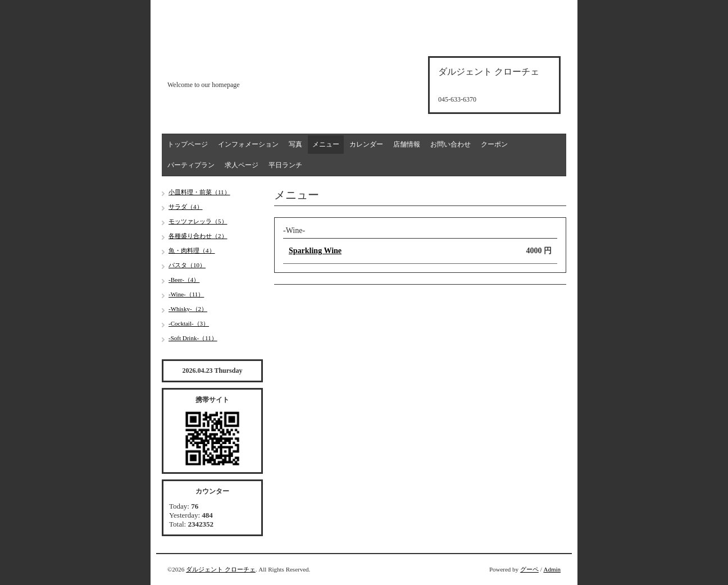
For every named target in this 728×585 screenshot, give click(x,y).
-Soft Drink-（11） (193, 338)
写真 (295, 144)
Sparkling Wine (315, 251)
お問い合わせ (451, 144)
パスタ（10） (187, 265)
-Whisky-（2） (188, 309)
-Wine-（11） (186, 294)
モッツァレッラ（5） (198, 221)
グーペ (529, 569)
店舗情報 (407, 144)
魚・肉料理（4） (192, 250)
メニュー (326, 144)
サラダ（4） (186, 207)
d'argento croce (223, 65)
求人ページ (242, 165)
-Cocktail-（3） (189, 323)
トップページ (188, 144)
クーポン (494, 144)
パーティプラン (191, 165)
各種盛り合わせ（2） (198, 236)
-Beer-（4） (184, 280)
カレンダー (366, 144)
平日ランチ (285, 165)
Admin (552, 569)
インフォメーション (248, 144)
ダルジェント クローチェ (221, 569)
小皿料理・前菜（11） (199, 192)
